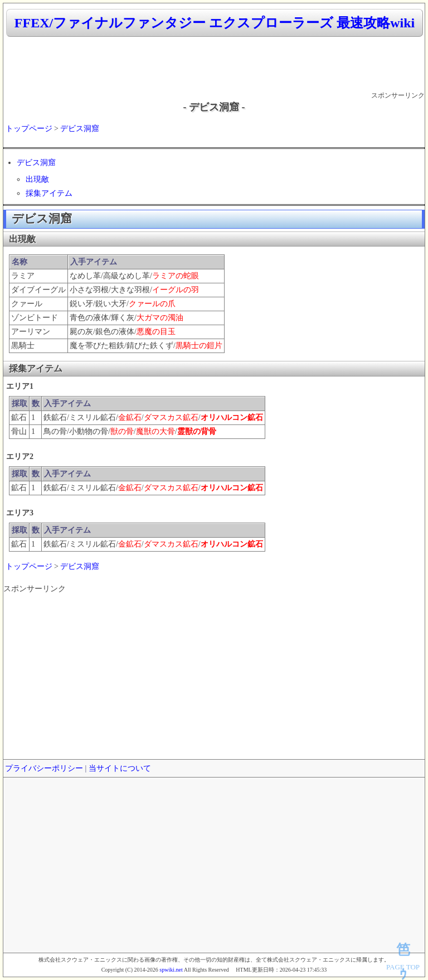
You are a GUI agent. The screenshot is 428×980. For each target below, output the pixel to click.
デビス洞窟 (80, 129)
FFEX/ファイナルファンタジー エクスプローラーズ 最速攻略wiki (215, 23)
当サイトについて (120, 768)
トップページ (29, 129)
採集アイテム (49, 193)
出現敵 (37, 179)
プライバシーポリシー (44, 768)
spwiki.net (171, 970)
